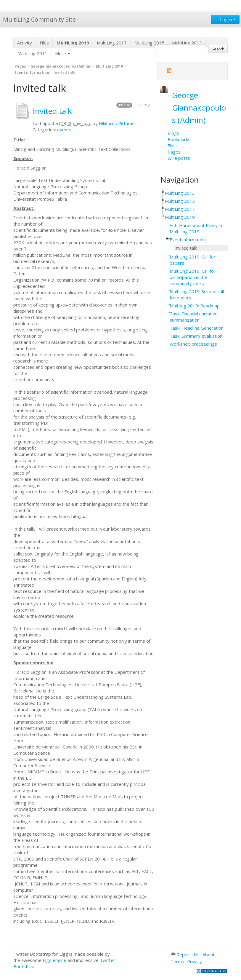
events (64, 130)
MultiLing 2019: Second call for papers (197, 295)
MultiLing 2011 (32, 53)
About (209, 955)
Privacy (195, 961)
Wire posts (179, 158)
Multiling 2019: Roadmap (195, 306)
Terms (177, 961)
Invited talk (52, 111)
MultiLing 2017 (112, 43)
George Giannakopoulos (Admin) (61, 66)
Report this (185, 955)
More (63, 53)
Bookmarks (179, 139)
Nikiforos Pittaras (117, 123)
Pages (20, 66)
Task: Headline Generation (197, 328)
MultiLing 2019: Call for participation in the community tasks (193, 277)
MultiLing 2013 (187, 43)
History (143, 105)
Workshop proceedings (193, 344)
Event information (32, 72)
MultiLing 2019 (109, 66)
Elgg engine (54, 960)
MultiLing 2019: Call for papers (193, 260)
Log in (225, 19)
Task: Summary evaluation (196, 336)
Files (44, 43)
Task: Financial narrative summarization (194, 317)
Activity (25, 43)
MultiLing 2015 (149, 43)
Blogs (173, 133)
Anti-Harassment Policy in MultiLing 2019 (196, 228)
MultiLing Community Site (39, 19)
